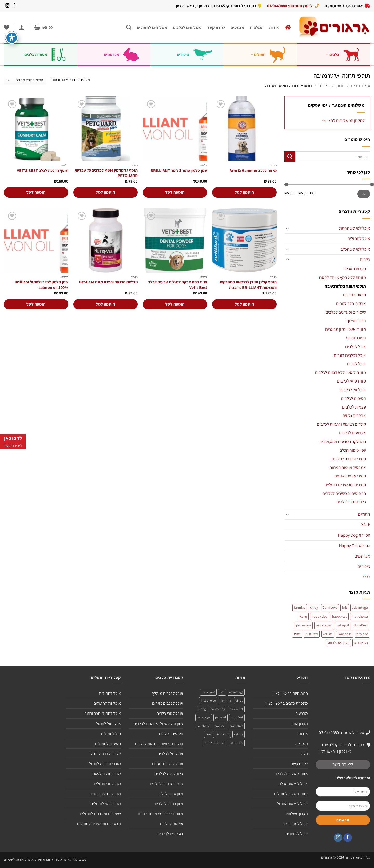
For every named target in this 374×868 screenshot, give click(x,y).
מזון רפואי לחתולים (106, 804)
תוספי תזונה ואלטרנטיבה (345, 286)
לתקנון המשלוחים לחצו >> (343, 120)
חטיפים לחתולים (108, 744)
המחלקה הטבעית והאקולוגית (343, 442)
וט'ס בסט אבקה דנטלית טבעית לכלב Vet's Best (178, 285)
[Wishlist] (6, 27)
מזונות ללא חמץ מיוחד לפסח (343, 277)
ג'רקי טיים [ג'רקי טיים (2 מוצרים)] (312, 634)
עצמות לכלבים (354, 407)
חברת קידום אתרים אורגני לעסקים (28, 859)
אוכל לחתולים (359, 238)
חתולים (272, 55)
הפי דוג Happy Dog (354, 535)
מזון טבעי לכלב (171, 794)
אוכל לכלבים (356, 347)
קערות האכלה (355, 269)
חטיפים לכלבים (353, 398)
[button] (44, 27)
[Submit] (290, 157)
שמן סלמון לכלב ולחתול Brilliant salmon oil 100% (41, 285)
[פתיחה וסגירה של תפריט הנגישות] (12, 38)
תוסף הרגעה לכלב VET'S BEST (43, 171)
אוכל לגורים (356, 364)
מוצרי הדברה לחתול (105, 764)
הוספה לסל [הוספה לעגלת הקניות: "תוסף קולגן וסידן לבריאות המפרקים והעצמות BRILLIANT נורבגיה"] (244, 304)
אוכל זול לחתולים (107, 703)
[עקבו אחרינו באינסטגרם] (7, 6)
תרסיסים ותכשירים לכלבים (344, 493)
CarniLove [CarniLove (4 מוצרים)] (330, 607)
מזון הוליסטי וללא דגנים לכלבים (340, 372)
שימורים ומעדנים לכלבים (346, 312)
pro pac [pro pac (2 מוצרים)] (362, 634)
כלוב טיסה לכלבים (351, 502)
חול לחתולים (111, 733)
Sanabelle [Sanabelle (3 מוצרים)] (345, 634)
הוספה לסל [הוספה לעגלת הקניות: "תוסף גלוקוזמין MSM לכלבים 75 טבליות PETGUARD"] (105, 192)
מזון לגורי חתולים (107, 784)
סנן (364, 194)
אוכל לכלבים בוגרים (350, 355)
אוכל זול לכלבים (353, 390)
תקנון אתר (300, 724)
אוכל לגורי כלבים (170, 713)
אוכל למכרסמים (295, 824)
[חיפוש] (129, 27)
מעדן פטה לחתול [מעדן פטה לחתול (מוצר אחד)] (338, 643)
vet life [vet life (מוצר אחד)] (328, 634)
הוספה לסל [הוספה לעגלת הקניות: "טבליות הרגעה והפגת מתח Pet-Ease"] (105, 304)
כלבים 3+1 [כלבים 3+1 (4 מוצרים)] (361, 643)
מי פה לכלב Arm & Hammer (253, 171)
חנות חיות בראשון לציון (290, 693)
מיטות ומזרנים (355, 295)
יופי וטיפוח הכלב (353, 450)
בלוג (304, 753)
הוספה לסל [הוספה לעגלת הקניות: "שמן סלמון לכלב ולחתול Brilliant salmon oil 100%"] (36, 304)
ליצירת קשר (343, 764)
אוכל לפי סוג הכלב (355, 249)
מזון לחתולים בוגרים (105, 794)
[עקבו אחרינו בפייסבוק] (14, 6)
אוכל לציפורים (297, 834)
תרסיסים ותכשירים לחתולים (99, 824)
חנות (340, 86)
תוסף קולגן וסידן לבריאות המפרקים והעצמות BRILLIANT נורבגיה (248, 285)
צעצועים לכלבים (352, 433)
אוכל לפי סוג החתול (354, 228)
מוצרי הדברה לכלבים (349, 459)
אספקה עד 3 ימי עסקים (344, 6)
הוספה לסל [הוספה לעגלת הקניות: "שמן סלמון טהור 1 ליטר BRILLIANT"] (175, 192)
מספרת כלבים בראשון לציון (287, 703)
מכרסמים (126, 55)
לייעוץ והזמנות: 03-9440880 (290, 6)
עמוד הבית (360, 86)
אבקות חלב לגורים (351, 303)
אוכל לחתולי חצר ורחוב (103, 713)
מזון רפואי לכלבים (351, 381)
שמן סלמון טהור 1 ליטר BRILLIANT (179, 171)
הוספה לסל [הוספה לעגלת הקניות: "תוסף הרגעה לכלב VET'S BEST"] (36, 192)
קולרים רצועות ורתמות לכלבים (341, 424)
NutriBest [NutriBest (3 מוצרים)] (361, 625)
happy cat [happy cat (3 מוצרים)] (340, 616)
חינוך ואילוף (356, 321)
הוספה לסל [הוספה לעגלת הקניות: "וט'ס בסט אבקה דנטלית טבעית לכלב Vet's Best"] (175, 304)
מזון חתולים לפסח (107, 773)
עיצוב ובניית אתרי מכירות (69, 859)
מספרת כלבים (49, 55)
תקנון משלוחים (296, 814)
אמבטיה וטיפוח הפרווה (348, 467)
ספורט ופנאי (356, 338)
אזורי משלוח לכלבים (292, 773)
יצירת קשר (216, 27)
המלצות (257, 27)
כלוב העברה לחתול (106, 753)
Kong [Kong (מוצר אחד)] (303, 616)
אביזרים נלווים (354, 416)
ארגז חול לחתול (108, 724)
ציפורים (199, 55)
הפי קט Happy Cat (355, 546)
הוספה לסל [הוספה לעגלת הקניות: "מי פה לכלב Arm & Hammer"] (244, 192)
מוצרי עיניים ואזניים (350, 476)
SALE (366, 524)
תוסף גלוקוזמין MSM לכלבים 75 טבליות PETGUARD (106, 173)
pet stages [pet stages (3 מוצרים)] (324, 625)
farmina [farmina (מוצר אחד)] (300, 607)
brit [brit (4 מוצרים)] (345, 607)
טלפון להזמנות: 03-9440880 (342, 733)
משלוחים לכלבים (187, 27)
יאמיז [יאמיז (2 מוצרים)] (297, 634)
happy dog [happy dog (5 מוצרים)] (320, 616)
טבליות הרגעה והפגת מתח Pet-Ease (108, 282)
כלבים (346, 55)
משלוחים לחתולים (152, 27)
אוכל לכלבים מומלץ (168, 693)
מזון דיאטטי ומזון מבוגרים (346, 329)
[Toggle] (288, 228)
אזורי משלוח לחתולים (291, 794)
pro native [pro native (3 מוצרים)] (304, 625)
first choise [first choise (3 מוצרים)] (360, 616)
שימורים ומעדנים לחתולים (100, 814)
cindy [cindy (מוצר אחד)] (314, 607)
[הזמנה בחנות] (25, 80)
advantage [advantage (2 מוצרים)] (360, 607)
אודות (274, 27)
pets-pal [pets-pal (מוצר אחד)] (343, 625)
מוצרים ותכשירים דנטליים (345, 485)
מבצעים (237, 27)
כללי (366, 577)
